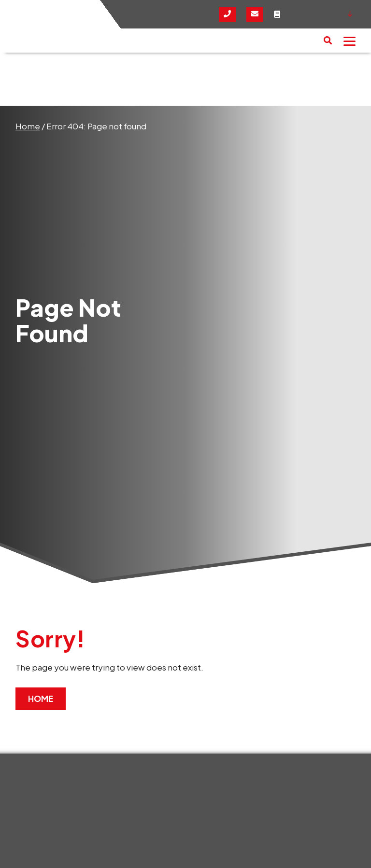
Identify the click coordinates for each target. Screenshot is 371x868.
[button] (328, 41)
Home (28, 126)
